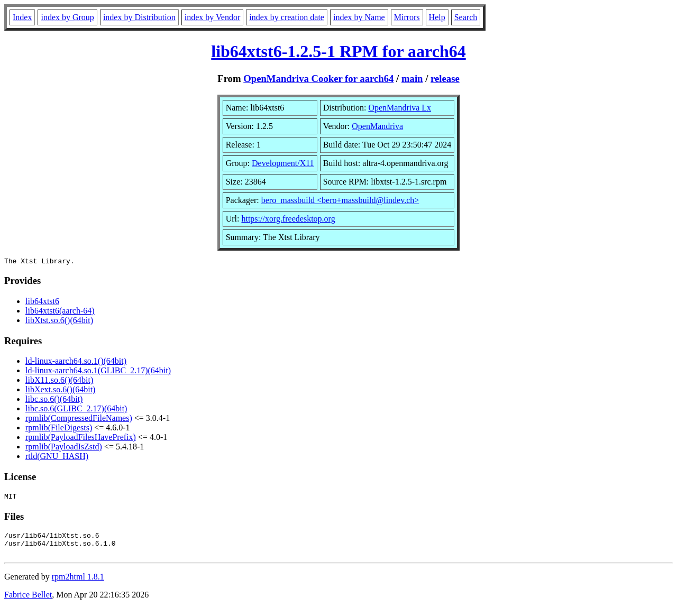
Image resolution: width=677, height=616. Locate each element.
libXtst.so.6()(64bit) (59, 322)
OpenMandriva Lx (400, 108)
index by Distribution (139, 17)
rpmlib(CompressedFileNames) (79, 420)
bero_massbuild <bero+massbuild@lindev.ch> (340, 200)
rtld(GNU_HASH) (57, 458)
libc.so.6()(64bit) (54, 401)
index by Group (67, 17)
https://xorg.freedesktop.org (288, 219)
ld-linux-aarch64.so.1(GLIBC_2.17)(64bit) (98, 372)
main (412, 79)
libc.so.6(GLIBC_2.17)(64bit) (76, 410)
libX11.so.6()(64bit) (59, 381)
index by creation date (287, 17)
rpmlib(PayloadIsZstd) (64, 448)
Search (466, 17)
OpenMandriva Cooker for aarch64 (318, 79)
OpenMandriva (377, 126)
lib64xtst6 (42, 303)
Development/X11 (283, 163)
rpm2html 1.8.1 (78, 585)
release (445, 79)
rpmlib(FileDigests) (59, 429)
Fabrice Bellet (28, 603)
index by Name (359, 17)
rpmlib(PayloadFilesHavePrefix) (81, 439)
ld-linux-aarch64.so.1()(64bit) (76, 362)
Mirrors (407, 17)
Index (22, 17)
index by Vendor (212, 17)
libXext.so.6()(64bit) (60, 391)
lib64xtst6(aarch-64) (60, 312)
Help (437, 17)
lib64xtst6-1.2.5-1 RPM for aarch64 (338, 51)
